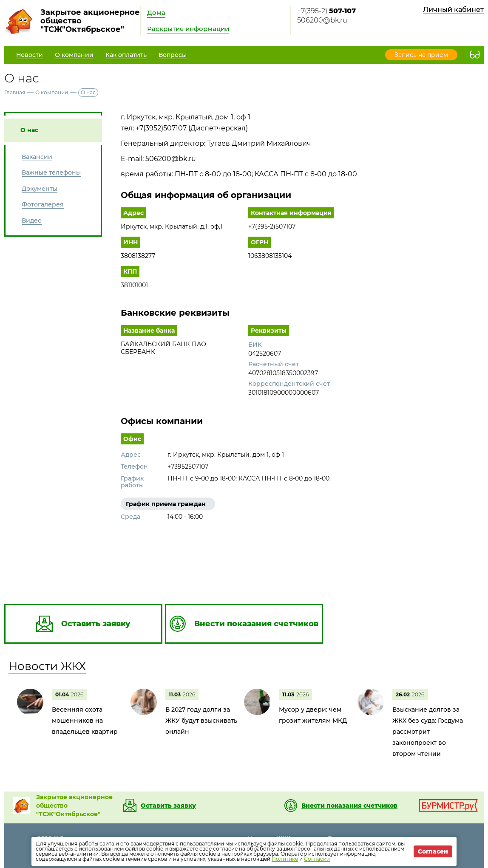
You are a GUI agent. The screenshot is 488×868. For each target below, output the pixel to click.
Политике (285, 859)
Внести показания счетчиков (349, 806)
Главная (15, 92)
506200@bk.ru (322, 20)
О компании (52, 92)
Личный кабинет (453, 10)
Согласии (317, 859)
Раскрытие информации (188, 29)
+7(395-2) (326, 11)
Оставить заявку (168, 806)
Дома (156, 13)
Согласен (433, 851)
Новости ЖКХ (47, 666)
